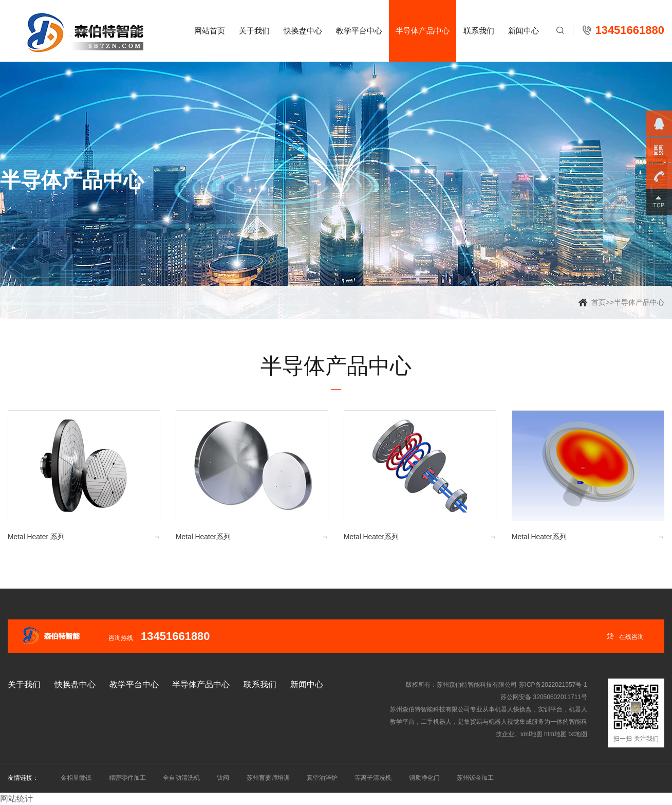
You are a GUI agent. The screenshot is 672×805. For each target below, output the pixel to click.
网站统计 (16, 799)
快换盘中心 (303, 31)
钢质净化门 (424, 778)
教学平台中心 (359, 31)
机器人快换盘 (513, 709)
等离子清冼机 (373, 778)
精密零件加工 (127, 778)
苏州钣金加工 (475, 778)
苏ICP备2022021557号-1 (553, 685)
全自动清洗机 (181, 778)
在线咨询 (625, 636)
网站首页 (210, 31)
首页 (599, 302)
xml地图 (531, 734)
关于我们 (254, 31)
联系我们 (479, 31)
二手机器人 (436, 722)
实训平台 (550, 709)
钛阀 (223, 778)
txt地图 (578, 734)
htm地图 (555, 734)
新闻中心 (524, 31)
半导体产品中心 (423, 31)
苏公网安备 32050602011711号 (544, 697)
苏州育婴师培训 (268, 778)
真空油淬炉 (322, 778)
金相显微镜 (76, 778)
